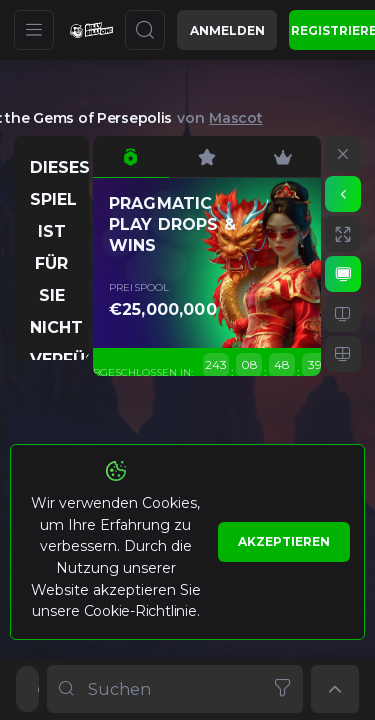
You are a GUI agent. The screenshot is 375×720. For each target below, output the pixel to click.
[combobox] (175, 689)
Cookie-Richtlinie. (142, 611)
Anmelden (227, 30)
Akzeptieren (284, 541)
